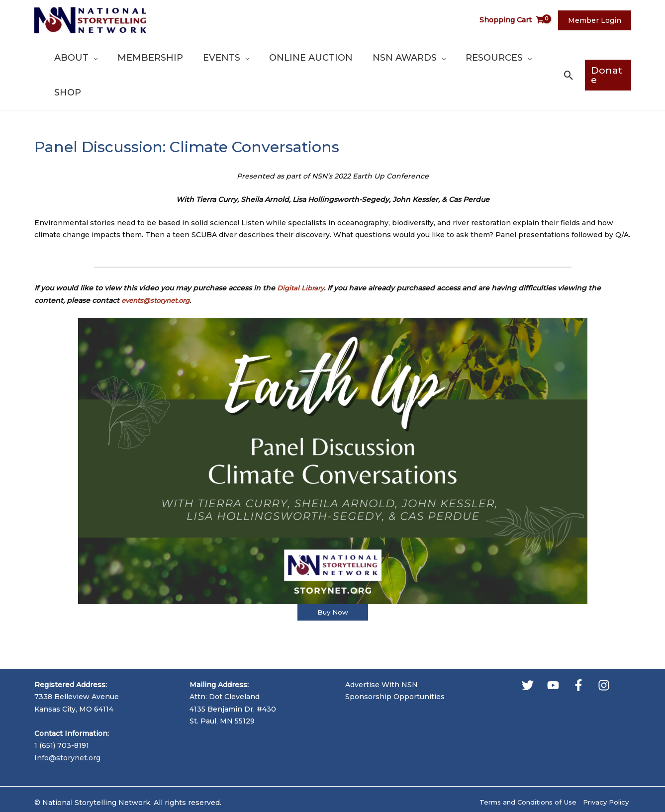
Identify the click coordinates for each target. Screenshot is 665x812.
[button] (566, 58)
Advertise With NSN (381, 650)
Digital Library (302, 253)
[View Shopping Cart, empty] (518, 20)
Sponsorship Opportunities (395, 662)
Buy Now (333, 578)
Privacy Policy (606, 768)
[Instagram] (604, 651)
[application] (123, 58)
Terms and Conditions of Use (522, 768)
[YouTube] (553, 651)
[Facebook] (578, 651)
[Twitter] (528, 651)
